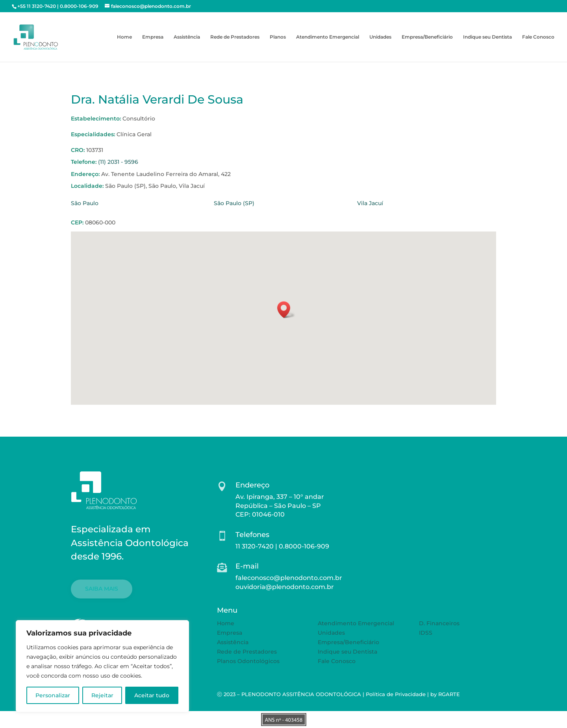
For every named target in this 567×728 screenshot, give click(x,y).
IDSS (426, 633)
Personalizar (53, 695)
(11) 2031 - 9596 (118, 162)
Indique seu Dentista (487, 37)
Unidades (380, 37)
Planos (278, 37)
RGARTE (449, 694)
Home (124, 37)
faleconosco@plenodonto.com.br (289, 578)
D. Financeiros (439, 623)
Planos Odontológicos (248, 661)
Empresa (153, 37)
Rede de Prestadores (235, 37)
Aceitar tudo (152, 695)
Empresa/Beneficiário (427, 37)
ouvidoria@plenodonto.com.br (285, 587)
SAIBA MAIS (102, 589)
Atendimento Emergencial (328, 37)
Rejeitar (102, 695)
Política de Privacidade (396, 694)
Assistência (187, 37)
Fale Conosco (538, 37)
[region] (102, 666)
